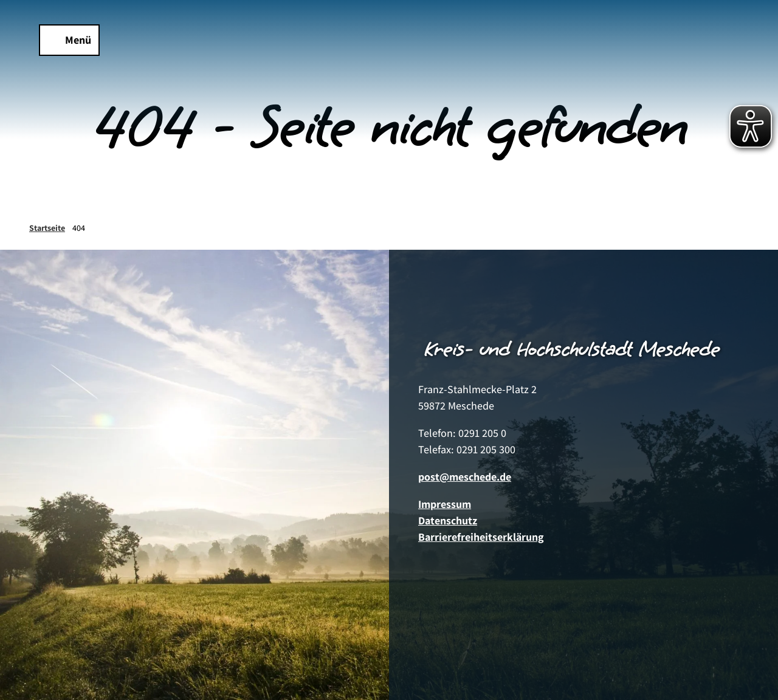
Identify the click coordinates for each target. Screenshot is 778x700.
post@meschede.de (465, 477)
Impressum (445, 504)
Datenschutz (448, 520)
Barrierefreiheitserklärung (481, 537)
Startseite (47, 228)
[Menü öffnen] (69, 40)
